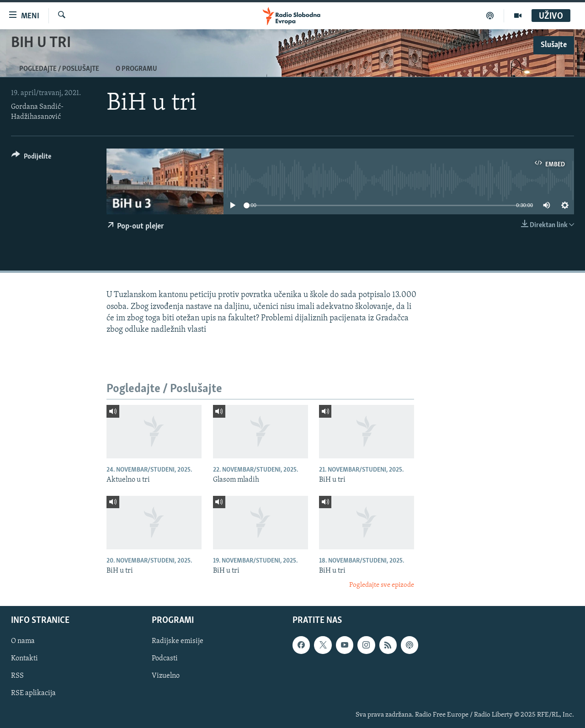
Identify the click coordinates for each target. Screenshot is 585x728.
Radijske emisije (178, 641)
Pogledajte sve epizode (382, 585)
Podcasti (165, 659)
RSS (17, 676)
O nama (23, 641)
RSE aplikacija (33, 693)
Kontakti (24, 659)
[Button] (31, 158)
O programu (136, 69)
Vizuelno (166, 676)
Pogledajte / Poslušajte (59, 69)
